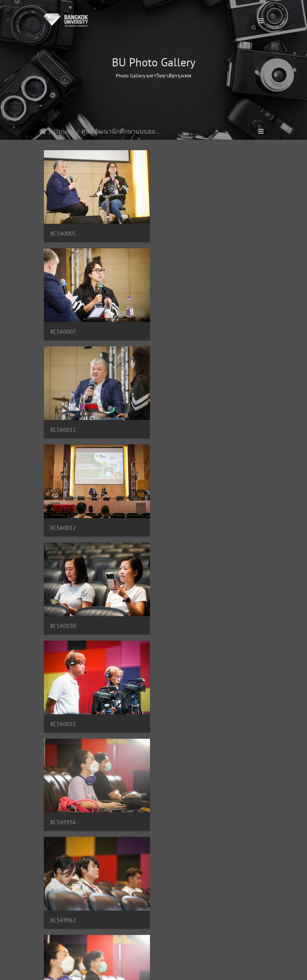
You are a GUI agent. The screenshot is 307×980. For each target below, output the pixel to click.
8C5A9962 (177, 524)
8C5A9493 (177, 815)
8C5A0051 (177, 427)
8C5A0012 (177, 330)
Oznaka (64, 131)
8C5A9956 (63, 524)
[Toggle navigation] (261, 21)
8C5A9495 (63, 913)
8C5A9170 (63, 718)
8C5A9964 (63, 621)
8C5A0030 (63, 427)
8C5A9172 (63, 815)
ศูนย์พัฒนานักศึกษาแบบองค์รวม (121, 131)
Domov (43, 131)
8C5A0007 (177, 233)
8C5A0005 (63, 233)
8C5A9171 (177, 718)
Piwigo (166, 969)
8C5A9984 (177, 621)
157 (177, 945)
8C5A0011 (63, 330)
